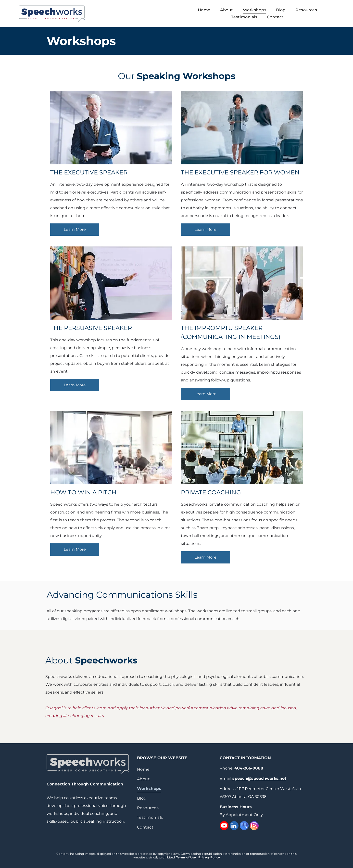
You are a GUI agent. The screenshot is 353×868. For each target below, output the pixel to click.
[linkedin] (234, 826)
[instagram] (254, 826)
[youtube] (224, 826)
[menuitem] (204, 10)
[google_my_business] (244, 826)
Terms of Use (186, 857)
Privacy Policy (209, 857)
